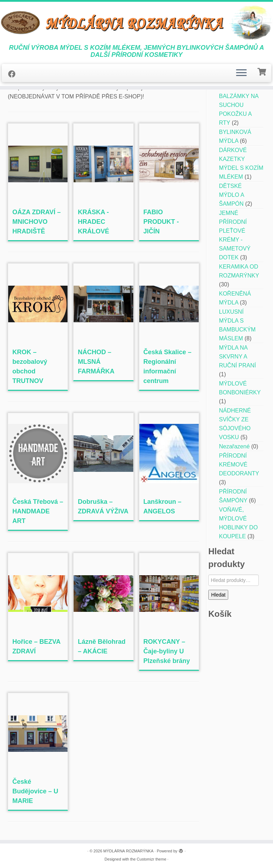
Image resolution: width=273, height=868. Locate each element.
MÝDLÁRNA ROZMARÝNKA (129, 851)
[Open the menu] (241, 73)
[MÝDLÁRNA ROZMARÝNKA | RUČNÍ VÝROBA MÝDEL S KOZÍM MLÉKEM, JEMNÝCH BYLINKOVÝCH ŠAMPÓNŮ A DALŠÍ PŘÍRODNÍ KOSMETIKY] (136, 23)
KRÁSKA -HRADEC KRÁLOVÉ (93, 222)
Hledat (218, 595)
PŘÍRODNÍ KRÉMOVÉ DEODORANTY (239, 465)
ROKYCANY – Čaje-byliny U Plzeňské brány (167, 651)
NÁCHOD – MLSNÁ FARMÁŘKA (96, 362)
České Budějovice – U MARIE (35, 791)
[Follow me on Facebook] (14, 74)
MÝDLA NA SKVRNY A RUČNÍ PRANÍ (237, 357)
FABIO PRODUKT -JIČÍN (161, 222)
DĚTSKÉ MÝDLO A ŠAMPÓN (231, 195)
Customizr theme (152, 859)
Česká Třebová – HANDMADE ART (38, 511)
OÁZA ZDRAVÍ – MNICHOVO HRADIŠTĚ (37, 222)
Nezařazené (234, 446)
